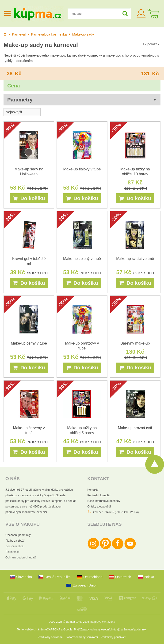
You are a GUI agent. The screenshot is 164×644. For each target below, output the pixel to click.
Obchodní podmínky (18, 535)
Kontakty (93, 490)
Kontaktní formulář (99, 495)
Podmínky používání (113, 637)
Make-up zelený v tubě (82, 259)
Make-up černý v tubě (29, 343)
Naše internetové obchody (104, 501)
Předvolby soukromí (50, 637)
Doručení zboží (15, 546)
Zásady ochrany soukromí (82, 637)
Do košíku (29, 198)
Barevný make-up (135, 343)
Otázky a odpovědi (99, 507)
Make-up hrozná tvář (135, 428)
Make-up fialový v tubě (82, 169)
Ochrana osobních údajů (21, 558)
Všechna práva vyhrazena (99, 622)
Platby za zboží (15, 541)
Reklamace (12, 552)
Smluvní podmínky (135, 630)
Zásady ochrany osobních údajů (100, 630)
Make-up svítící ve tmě (135, 259)
